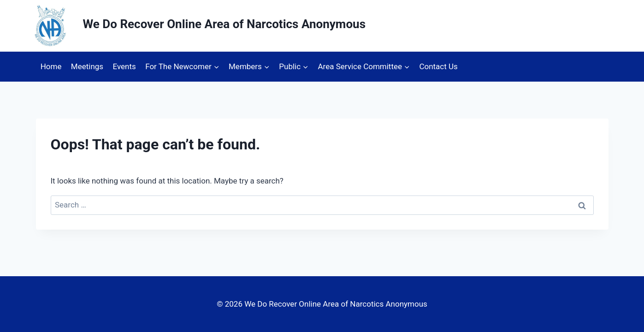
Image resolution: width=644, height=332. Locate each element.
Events (124, 66)
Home (51, 66)
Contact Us (438, 66)
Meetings (87, 66)
